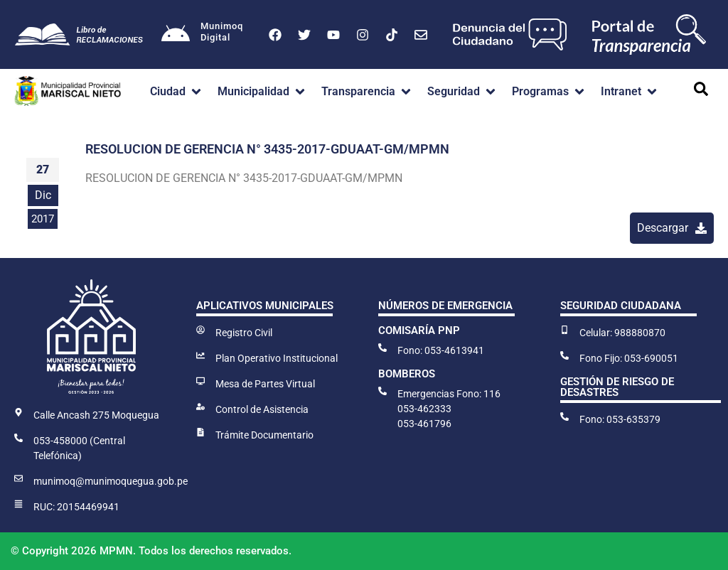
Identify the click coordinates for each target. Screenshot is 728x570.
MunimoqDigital (222, 32)
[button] (177, 92)
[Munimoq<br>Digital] (176, 35)
